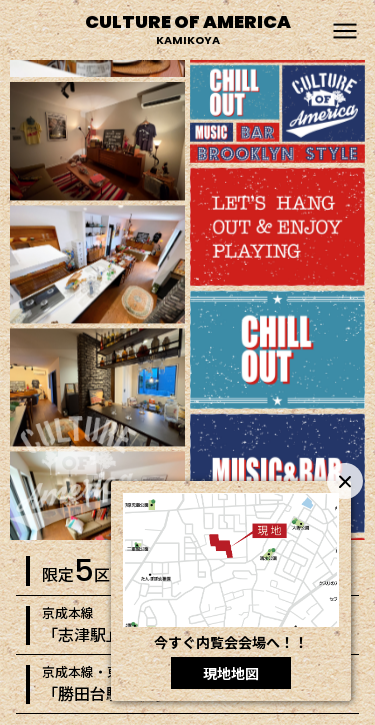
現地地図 (231, 673)
